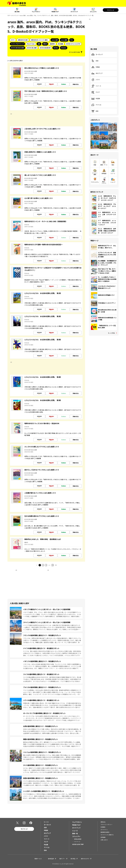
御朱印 (45, 44)
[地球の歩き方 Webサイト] (17, 3)
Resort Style (31, 44)
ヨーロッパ (97, 55)
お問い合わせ (104, 840)
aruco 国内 (64, 40)
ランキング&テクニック (17, 44)
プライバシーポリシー (107, 824)
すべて (13, 40)
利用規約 (103, 827)
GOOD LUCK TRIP (78, 844)
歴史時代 (52, 44)
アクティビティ (95, 182)
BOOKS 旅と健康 (32, 48)
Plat (72, 40)
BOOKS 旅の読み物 (45, 48)
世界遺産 (104, 173)
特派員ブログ (55, 12)
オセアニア (97, 73)
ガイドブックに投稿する (107, 835)
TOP (9, 15)
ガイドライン (104, 830)
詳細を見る (76, 84)
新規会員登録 (78, 839)
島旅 (39, 44)
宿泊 (113, 165)
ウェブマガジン (36, 12)
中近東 (96, 99)
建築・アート (104, 165)
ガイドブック (74, 12)
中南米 (96, 67)
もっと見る (112, 333)
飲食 (95, 165)
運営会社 (103, 822)
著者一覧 (75, 833)
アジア (96, 92)
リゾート (96, 86)
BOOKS (56, 48)
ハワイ (96, 80)
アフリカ (96, 105)
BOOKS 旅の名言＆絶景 (17, 48)
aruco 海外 (55, 40)
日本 (95, 111)
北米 (95, 61)
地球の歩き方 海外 (23, 40)
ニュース (75, 831)
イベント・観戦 (95, 174)
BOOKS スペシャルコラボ (73, 44)
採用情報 (103, 837)
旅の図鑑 (61, 44)
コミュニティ (93, 12)
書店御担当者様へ (105, 832)
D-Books (64, 48)
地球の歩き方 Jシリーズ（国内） (40, 40)
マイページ (111, 10)
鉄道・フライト (104, 182)
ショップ (113, 182)
